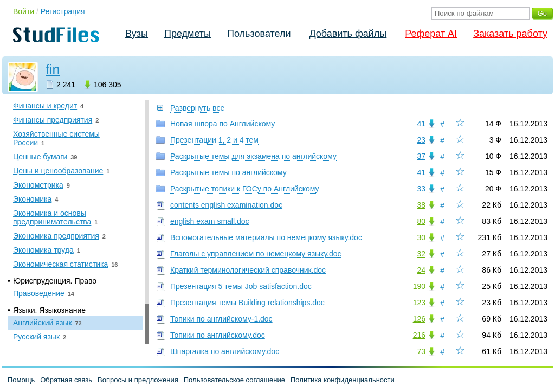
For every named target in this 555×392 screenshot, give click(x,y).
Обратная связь (66, 380)
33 (421, 189)
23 (421, 140)
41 (421, 124)
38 (421, 205)
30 (421, 237)
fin (53, 69)
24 (421, 270)
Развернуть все (197, 108)
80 (421, 221)
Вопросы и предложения (138, 380)
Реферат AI (431, 34)
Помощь (21, 380)
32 (421, 254)
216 (419, 335)
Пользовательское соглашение (234, 380)
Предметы (188, 34)
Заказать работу (510, 34)
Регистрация (63, 11)
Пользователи (259, 34)
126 (419, 319)
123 (419, 303)
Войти (24, 11)
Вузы (137, 34)
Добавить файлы (348, 34)
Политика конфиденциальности (343, 380)
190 (419, 286)
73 (421, 351)
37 (421, 156)
